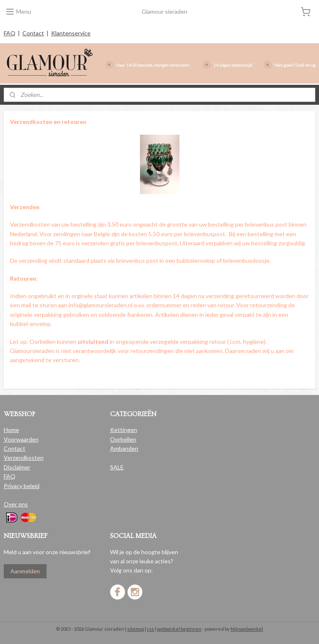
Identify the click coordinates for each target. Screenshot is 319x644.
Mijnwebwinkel (247, 629)
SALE (117, 467)
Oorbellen (123, 439)
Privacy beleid (22, 486)
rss (151, 629)
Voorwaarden (21, 439)
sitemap (136, 629)
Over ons (16, 504)
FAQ (10, 33)
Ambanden (124, 448)
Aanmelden (25, 571)
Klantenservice (71, 33)
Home (11, 430)
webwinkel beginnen (179, 629)
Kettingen (124, 430)
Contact (33, 33)
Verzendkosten (24, 458)
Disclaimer (17, 467)
